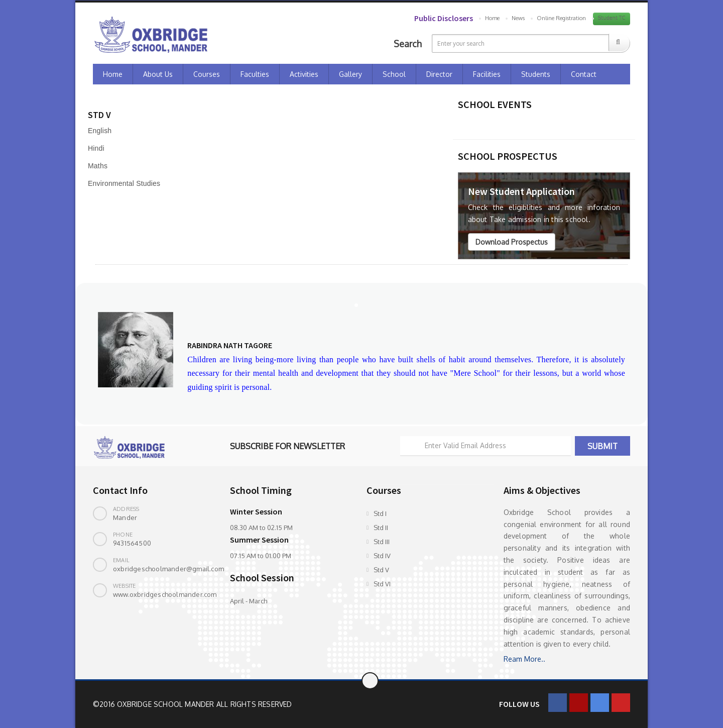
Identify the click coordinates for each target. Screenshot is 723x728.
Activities (304, 74)
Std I (380, 513)
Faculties (255, 74)
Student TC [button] (612, 18)
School (394, 74)
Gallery (350, 74)
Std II (381, 528)
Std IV (382, 556)
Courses (207, 74)
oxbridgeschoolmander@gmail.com (168, 569)
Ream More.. (524, 659)
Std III (382, 542)
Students (536, 74)
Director (439, 74)
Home (492, 18)
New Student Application (521, 191)
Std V (381, 570)
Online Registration (561, 18)
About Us (158, 74)
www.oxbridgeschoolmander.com (165, 594)
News (518, 18)
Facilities (487, 74)
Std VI (382, 584)
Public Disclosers (444, 18)
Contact (584, 74)
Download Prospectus (512, 242)
